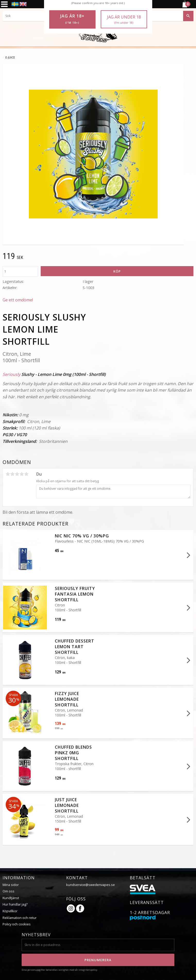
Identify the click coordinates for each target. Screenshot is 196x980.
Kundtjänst (11, 898)
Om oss (8, 891)
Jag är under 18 (124, 19)
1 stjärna (8, 474)
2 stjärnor (12, 474)
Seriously (11, 374)
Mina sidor (11, 885)
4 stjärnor (22, 474)
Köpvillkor (10, 911)
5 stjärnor (26, 474)
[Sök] (188, 16)
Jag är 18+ (72, 19)
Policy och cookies (17, 924)
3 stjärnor (17, 474)
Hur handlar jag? (15, 904)
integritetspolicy (88, 970)
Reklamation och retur (20, 918)
